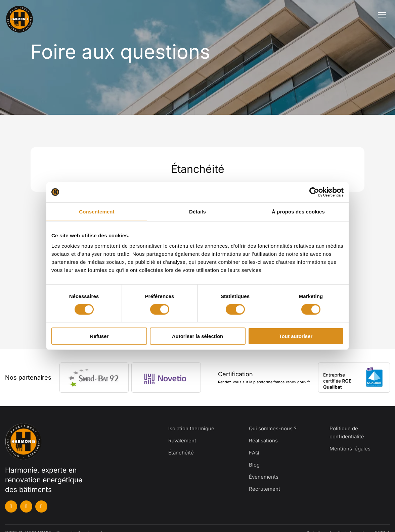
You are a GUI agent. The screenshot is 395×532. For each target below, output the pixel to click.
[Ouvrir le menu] (382, 15)
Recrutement (265, 489)
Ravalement (182, 441)
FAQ (254, 453)
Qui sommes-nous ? (273, 428)
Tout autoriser (296, 336)
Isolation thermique (191, 428)
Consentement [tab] (97, 211)
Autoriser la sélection (198, 336)
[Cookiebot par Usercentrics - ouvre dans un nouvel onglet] (314, 192)
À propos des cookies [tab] (298, 211)
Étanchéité (181, 453)
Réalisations (263, 441)
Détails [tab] (197, 211)
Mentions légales (350, 449)
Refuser (99, 336)
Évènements (264, 477)
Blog (254, 465)
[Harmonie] (24, 15)
